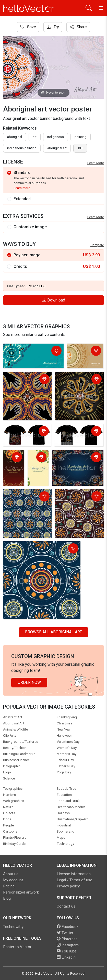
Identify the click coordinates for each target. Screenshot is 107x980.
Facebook (68, 927)
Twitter (65, 933)
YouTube (67, 951)
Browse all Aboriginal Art (53, 632)
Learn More (96, 163)
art (35, 137)
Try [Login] (53, 27)
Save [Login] (28, 27)
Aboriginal (15, 137)
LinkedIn (66, 957)
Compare (97, 245)
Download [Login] (54, 300)
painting (81, 137)
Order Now (29, 682)
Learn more (22, 188)
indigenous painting (22, 148)
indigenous (56, 137)
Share (78, 27)
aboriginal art (57, 148)
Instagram (68, 945)
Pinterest (67, 939)
